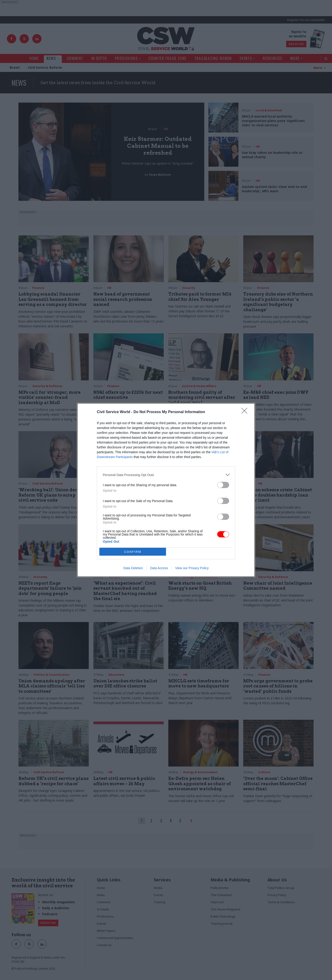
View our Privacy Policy (192, 568)
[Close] (246, 412)
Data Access (159, 568)
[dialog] (166, 490)
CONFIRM (133, 552)
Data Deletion (133, 568)
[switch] (223, 485)
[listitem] (166, 475)
